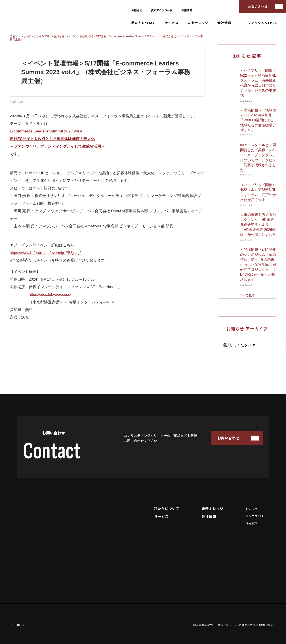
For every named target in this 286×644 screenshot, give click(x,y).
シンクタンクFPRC (262, 23)
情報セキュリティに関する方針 (237, 625)
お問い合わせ (258, 6)
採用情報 (187, 10)
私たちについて (144, 23)
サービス (172, 23)
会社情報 (224, 23)
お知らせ (137, 10)
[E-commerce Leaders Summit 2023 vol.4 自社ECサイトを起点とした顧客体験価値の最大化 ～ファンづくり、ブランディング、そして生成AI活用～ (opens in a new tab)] (57, 139)
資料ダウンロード (162, 10)
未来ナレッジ (198, 23)
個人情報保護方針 (204, 625)
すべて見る (247, 295)
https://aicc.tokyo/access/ (50, 295)
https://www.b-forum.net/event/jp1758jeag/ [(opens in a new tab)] (45, 253)
